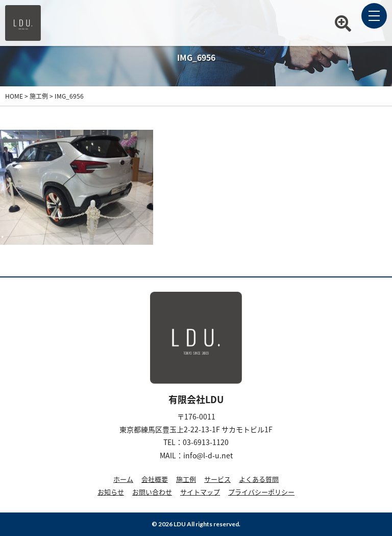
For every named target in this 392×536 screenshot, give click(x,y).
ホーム (123, 479)
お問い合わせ (152, 492)
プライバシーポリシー (261, 492)
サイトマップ (200, 492)
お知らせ (111, 492)
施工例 (186, 479)
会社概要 (155, 479)
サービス (217, 479)
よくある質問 (259, 479)
